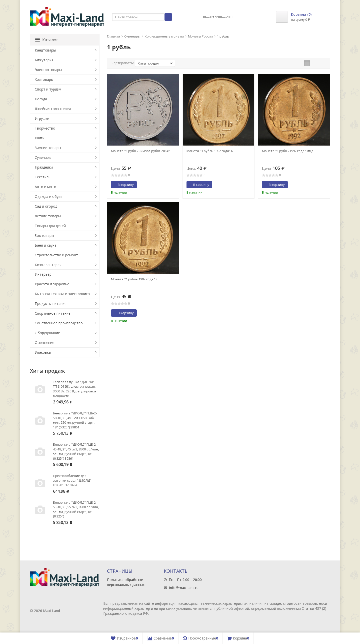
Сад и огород (46, 206)
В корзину (123, 185)
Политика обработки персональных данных (126, 582)
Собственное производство (59, 323)
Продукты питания (51, 303)
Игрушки (42, 118)
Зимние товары (48, 148)
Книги (40, 138)
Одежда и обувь (49, 196)
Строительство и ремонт (56, 255)
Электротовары (48, 70)
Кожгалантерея (48, 265)
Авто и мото (45, 187)
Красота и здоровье (52, 284)
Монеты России (200, 36)
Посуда (41, 99)
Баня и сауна (46, 245)
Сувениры (132, 36)
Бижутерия (44, 60)
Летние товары (48, 216)
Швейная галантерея (53, 109)
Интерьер (43, 274)
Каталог (47, 40)
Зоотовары (44, 235)
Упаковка (43, 352)
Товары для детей (50, 226)
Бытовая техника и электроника (62, 294)
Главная (113, 36)
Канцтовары (45, 50)
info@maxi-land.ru (184, 588)
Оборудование (47, 333)
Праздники (44, 167)
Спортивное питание (53, 313)
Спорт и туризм (48, 89)
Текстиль (43, 177)
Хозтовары (44, 79)
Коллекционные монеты (164, 36)
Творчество (45, 128)
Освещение (44, 343)
